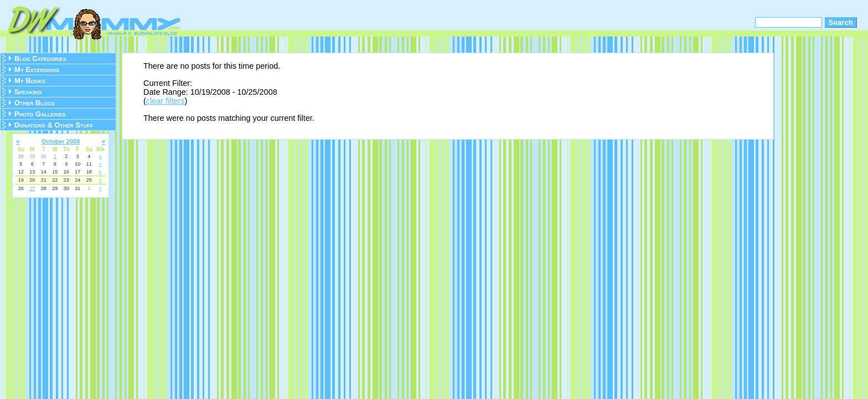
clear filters (166, 101)
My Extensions (37, 70)
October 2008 (61, 141)
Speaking (28, 92)
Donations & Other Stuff (54, 125)
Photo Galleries (40, 114)
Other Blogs (35, 103)
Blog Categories (40, 58)
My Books (30, 81)
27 (32, 188)
